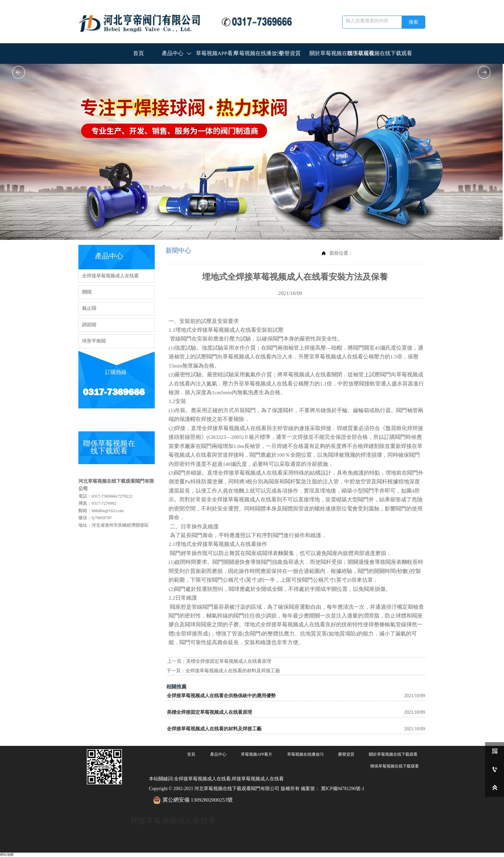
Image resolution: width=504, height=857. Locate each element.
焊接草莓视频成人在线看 (173, 821)
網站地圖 (7, 854)
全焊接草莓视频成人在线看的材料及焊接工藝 (233, 671)
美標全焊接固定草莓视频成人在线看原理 (229, 661)
